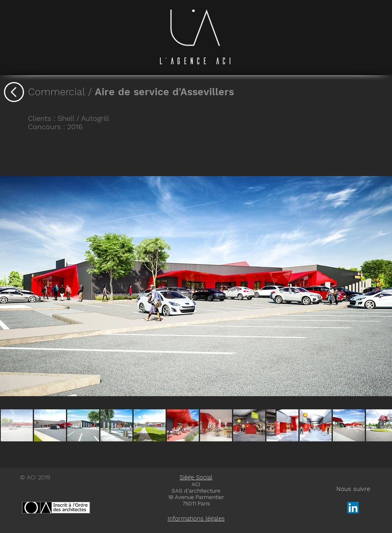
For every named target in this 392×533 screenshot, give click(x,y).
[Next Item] (378, 286)
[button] (196, 518)
